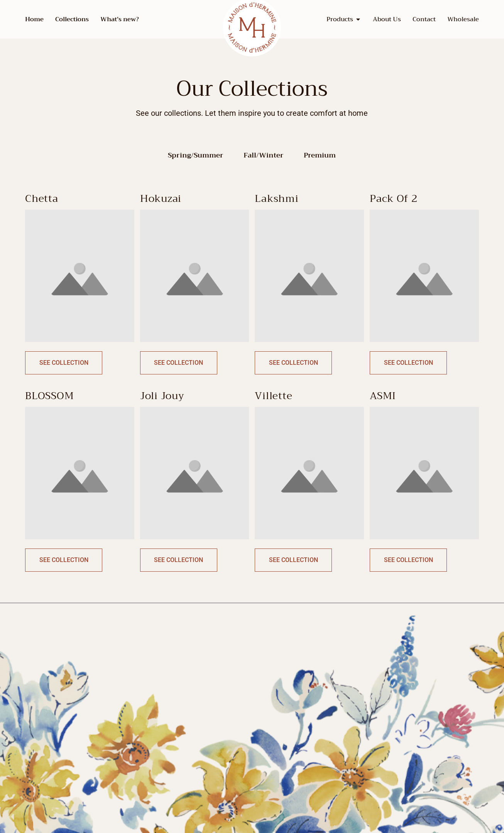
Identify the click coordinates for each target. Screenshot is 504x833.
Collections (72, 19)
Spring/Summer (196, 155)
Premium (320, 155)
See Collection (64, 363)
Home (34, 19)
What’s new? (120, 19)
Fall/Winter (264, 155)
